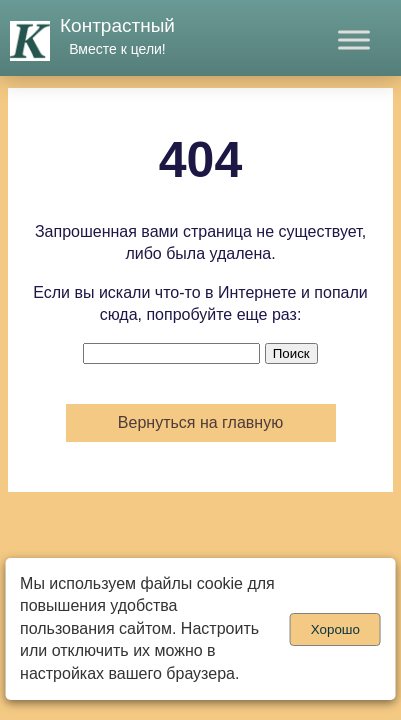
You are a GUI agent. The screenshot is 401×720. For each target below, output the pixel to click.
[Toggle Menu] (354, 39)
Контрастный (117, 25)
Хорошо (335, 629)
